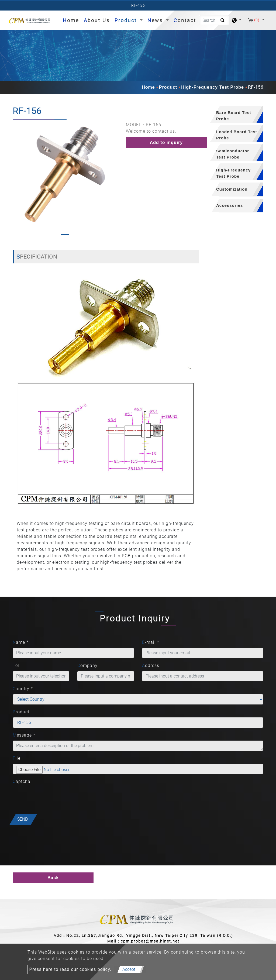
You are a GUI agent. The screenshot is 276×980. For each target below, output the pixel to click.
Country (23, 689)
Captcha (22, 781)
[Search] (214, 20)
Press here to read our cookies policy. (70, 969)
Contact (185, 20)
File (17, 758)
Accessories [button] (230, 205)
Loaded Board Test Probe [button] (237, 135)
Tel (16, 666)
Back (53, 878)
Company (87, 666)
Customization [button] (232, 189)
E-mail (151, 642)
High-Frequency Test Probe (213, 87)
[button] (16, 180)
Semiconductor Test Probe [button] (233, 154)
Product (168, 87)
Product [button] (127, 20)
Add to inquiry (166, 142)
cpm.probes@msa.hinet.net (150, 941)
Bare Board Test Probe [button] (234, 116)
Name (21, 642)
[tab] (235, 114)
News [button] (156, 20)
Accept (129, 969)
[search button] (222, 22)
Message (24, 735)
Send (23, 819)
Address (151, 666)
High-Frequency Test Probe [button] (233, 173)
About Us (97, 20)
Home (72, 20)
